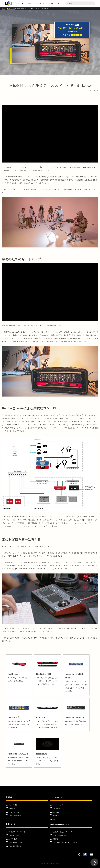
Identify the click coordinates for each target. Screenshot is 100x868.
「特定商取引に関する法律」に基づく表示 (66, 843)
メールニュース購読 (15, 816)
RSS (54, 819)
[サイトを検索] (80, 3)
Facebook (55, 816)
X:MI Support (56, 808)
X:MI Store (56, 812)
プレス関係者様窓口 (15, 846)
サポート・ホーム (14, 835)
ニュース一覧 (13, 805)
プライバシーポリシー (59, 835)
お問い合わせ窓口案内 (15, 843)
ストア (58, 3)
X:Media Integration (58, 805)
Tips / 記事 (12, 808)
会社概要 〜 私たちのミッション (63, 832)
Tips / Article (11, 9)
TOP (3, 9)
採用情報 (55, 839)
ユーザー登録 (13, 839)
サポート (51, 3)
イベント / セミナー (15, 812)
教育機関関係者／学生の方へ (17, 832)
